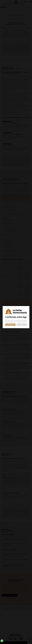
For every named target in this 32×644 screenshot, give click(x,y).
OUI (10, 327)
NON (22, 327)
